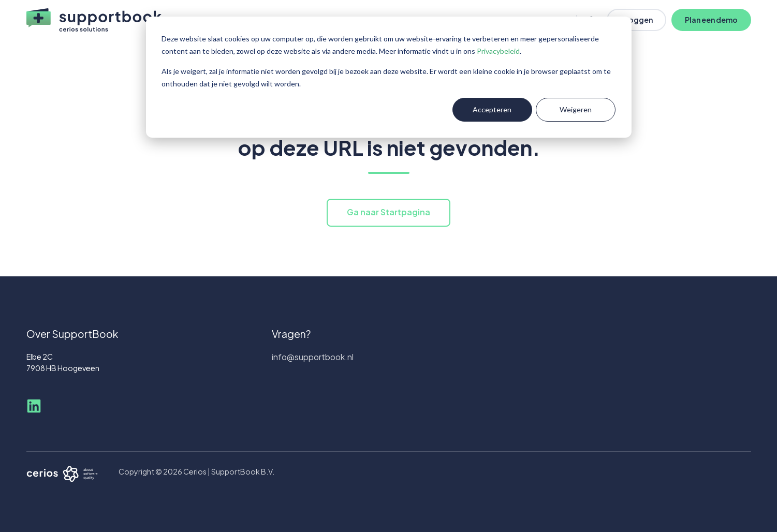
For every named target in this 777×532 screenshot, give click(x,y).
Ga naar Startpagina (388, 212)
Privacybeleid (498, 51)
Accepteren (492, 109)
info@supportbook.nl (313, 357)
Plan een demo (711, 20)
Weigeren (576, 109)
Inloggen (636, 20)
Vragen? (291, 334)
